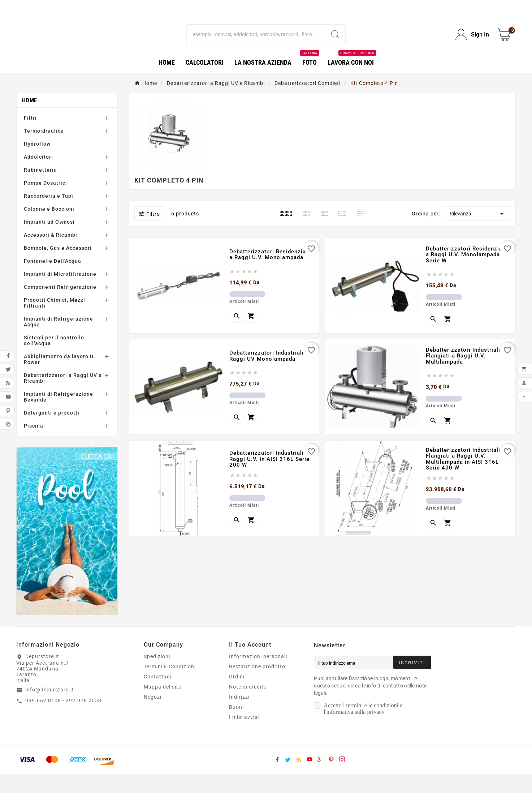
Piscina (34, 445)
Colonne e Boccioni (49, 228)
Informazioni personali (258, 676)
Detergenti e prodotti (52, 432)
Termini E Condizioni (170, 686)
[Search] (335, 44)
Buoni (236, 726)
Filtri (30, 137)
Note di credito (248, 706)
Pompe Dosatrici (46, 202)
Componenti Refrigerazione (60, 306)
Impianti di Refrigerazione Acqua (59, 341)
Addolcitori (38, 176)
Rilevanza (478, 233)
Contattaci (157, 696)
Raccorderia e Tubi (49, 215)
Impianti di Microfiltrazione (60, 293)
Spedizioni (157, 676)
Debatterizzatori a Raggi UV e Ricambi (63, 397)
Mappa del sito (163, 706)
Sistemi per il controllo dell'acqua (54, 360)
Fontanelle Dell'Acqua (53, 280)
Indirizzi (239, 716)
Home (29, 119)
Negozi (153, 716)
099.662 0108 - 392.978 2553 (63, 720)
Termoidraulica (44, 150)
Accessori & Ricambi (51, 254)
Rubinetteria (40, 189)
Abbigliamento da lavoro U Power (59, 378)
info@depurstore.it (50, 709)
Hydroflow (37, 163)
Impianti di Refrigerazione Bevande (59, 416)
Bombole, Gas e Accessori (58, 267)
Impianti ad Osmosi (49, 241)
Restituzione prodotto (257, 686)
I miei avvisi (244, 736)
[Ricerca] (256, 44)
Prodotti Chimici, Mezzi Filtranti (55, 322)
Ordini (237, 696)
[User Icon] (472, 44)
